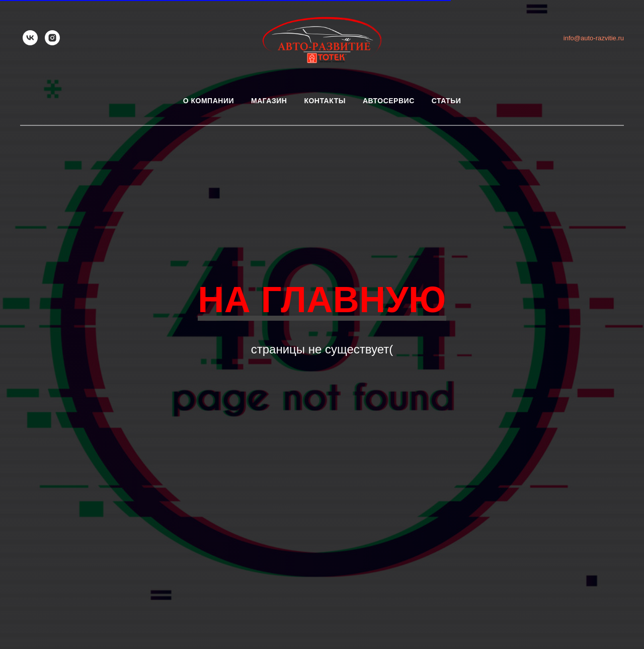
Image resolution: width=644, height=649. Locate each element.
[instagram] (52, 38)
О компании (209, 101)
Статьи (447, 101)
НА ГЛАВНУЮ (322, 300)
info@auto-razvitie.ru (594, 38)
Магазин (269, 101)
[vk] (30, 38)
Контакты (325, 101)
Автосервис (389, 101)
